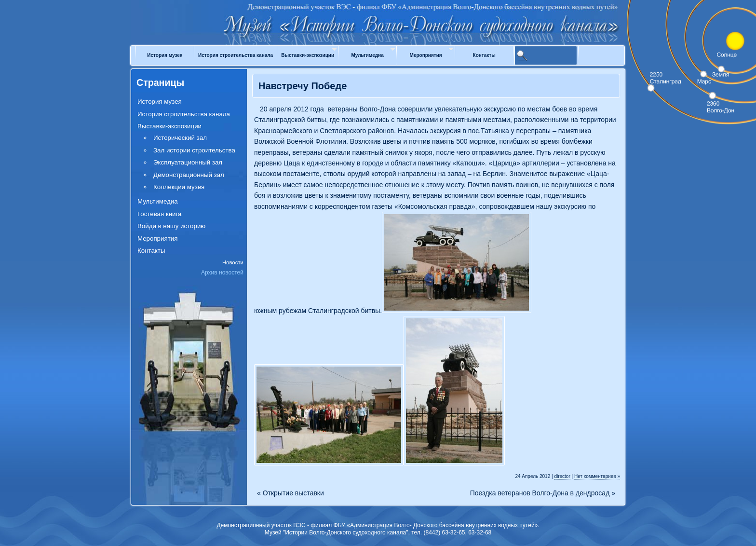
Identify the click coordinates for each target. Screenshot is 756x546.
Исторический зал (180, 138)
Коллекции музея (179, 187)
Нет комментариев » (597, 476)
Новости (233, 262)
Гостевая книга (159, 214)
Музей (378, 15)
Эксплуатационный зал (188, 162)
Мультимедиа (367, 55)
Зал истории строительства (194, 150)
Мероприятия (426, 55)
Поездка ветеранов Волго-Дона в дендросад (543, 493)
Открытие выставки (290, 493)
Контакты (484, 55)
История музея (165, 55)
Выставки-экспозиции (308, 55)
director (562, 476)
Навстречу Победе (303, 86)
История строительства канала (236, 55)
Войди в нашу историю (171, 226)
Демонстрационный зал (189, 175)
